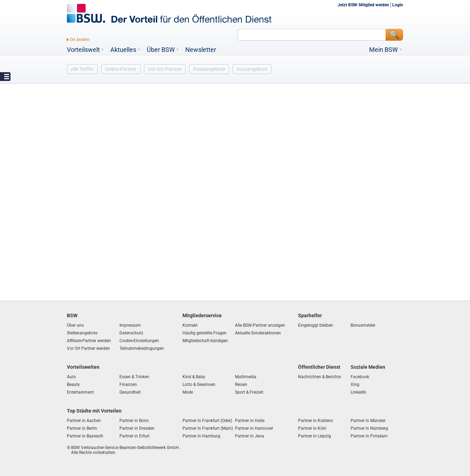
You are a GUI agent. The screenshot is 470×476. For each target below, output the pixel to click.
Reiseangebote (209, 69)
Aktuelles (123, 50)
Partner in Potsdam (369, 436)
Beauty (73, 385)
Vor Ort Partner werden (88, 348)
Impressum (130, 325)
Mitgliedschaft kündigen (205, 341)
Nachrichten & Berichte (319, 377)
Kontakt (190, 325)
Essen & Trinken (134, 377)
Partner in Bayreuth (85, 436)
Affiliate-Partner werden (89, 341)
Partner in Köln (312, 428)
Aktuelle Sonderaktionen (258, 333)
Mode (188, 392)
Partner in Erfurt (134, 436)
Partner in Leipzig (315, 436)
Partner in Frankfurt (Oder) (207, 421)
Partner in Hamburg (201, 436)
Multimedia (246, 377)
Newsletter (201, 50)
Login (398, 5)
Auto (71, 377)
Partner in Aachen (84, 421)
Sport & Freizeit (249, 392)
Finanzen (128, 385)
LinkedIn (358, 392)
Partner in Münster (368, 421)
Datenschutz (131, 333)
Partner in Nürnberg (369, 428)
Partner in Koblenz (316, 421)
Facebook (360, 377)
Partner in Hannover (254, 428)
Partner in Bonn (134, 421)
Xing (355, 385)
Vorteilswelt (83, 50)
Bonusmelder (363, 325)
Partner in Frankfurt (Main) (208, 428)
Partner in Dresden (137, 428)
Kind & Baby (194, 377)
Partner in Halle (250, 421)
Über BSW (161, 50)
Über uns (75, 325)
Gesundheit (130, 392)
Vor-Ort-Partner (165, 69)
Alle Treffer (82, 69)
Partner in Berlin (82, 428)
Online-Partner (121, 69)
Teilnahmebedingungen (142, 348)
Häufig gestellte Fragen (205, 333)
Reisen (241, 385)
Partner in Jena (250, 436)
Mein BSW (383, 50)
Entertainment (80, 392)
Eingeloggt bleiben (316, 325)
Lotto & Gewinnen (199, 385)
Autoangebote (252, 69)
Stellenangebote (82, 333)
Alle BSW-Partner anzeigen (260, 325)
